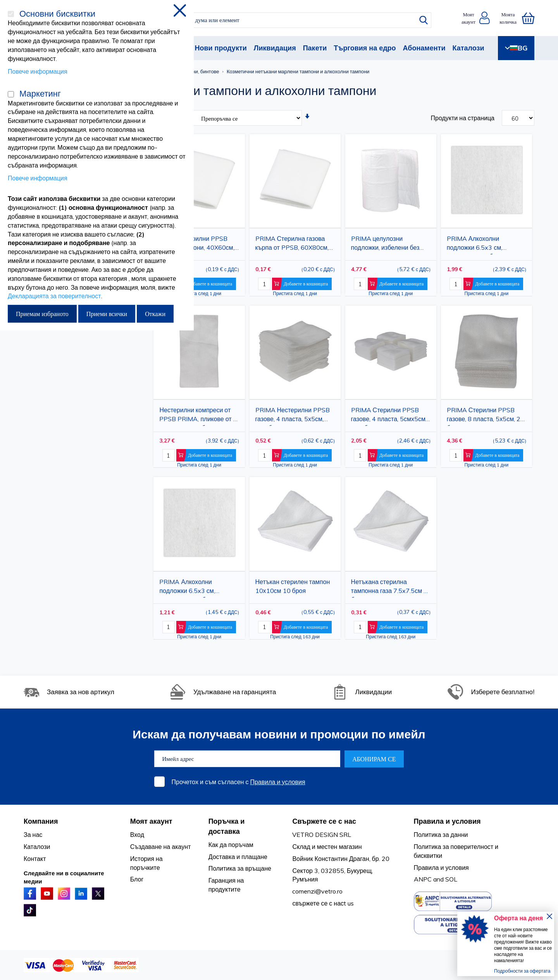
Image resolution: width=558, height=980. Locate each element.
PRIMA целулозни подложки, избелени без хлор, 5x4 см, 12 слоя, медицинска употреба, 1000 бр (385, 245)
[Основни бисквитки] (11, 14)
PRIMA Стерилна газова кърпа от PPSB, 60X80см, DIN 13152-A (292, 245)
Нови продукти (220, 48)
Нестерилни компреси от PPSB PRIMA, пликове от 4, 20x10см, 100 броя (199, 416)
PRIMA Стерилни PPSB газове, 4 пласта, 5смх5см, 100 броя (389, 416)
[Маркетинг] (11, 94)
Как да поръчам (231, 845)
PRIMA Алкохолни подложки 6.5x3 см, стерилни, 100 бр (187, 588)
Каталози (468, 48)
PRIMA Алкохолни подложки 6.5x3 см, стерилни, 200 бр (474, 245)
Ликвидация (275, 48)
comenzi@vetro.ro (317, 891)
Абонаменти (424, 48)
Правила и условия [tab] (447, 821)
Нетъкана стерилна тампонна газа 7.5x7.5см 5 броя (389, 588)
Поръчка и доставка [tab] (227, 826)
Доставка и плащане (238, 857)
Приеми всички (107, 314)
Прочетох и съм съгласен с (239, 782)
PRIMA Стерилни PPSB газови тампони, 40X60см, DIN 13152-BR (197, 245)
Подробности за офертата (522, 971)
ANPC (423, 879)
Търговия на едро (365, 48)
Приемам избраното (42, 314)
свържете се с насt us (323, 903)
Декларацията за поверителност (54, 296)
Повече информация (38, 71)
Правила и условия (277, 782)
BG (516, 48)
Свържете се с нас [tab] (324, 821)
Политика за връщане (240, 868)
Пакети (315, 48)
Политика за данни (441, 835)
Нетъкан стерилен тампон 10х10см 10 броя (293, 586)
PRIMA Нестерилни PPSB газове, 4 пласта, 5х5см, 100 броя (293, 416)
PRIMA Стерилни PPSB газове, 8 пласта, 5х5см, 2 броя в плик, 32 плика (484, 416)
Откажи (155, 314)
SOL (451, 879)
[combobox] (286, 20)
